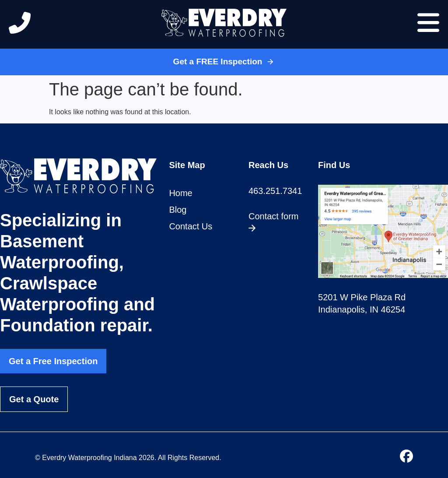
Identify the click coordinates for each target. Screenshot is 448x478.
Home (180, 193)
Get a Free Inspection (53, 361)
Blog (178, 210)
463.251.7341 (275, 191)
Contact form (273, 221)
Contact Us (191, 226)
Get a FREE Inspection (224, 62)
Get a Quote (34, 399)
